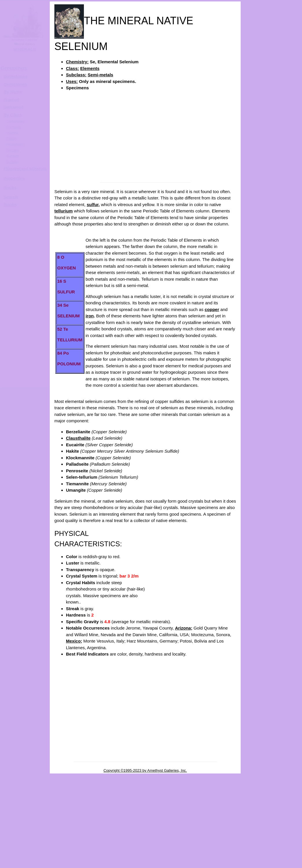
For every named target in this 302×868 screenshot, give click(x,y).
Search (11, 197)
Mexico (73, 641)
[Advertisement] (145, 136)
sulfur (93, 204)
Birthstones (15, 76)
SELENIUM (277, 184)
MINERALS (25, 49)
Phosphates (15, 145)
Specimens (77, 88)
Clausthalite (78, 438)
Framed (11, 100)
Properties (14, 178)
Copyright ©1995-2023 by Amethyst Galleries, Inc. (145, 770)
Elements (90, 68)
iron (90, 316)
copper (212, 309)
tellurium (63, 211)
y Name (14, 92)
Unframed (14, 107)
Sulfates (13, 156)
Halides (12, 133)
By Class (13, 115)
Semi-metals (100, 75)
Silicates (13, 150)
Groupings (14, 68)
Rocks (10, 187)
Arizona (183, 628)
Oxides (12, 139)
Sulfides (13, 162)
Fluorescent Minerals (25, 169)
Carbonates (15, 121)
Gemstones (15, 84)
